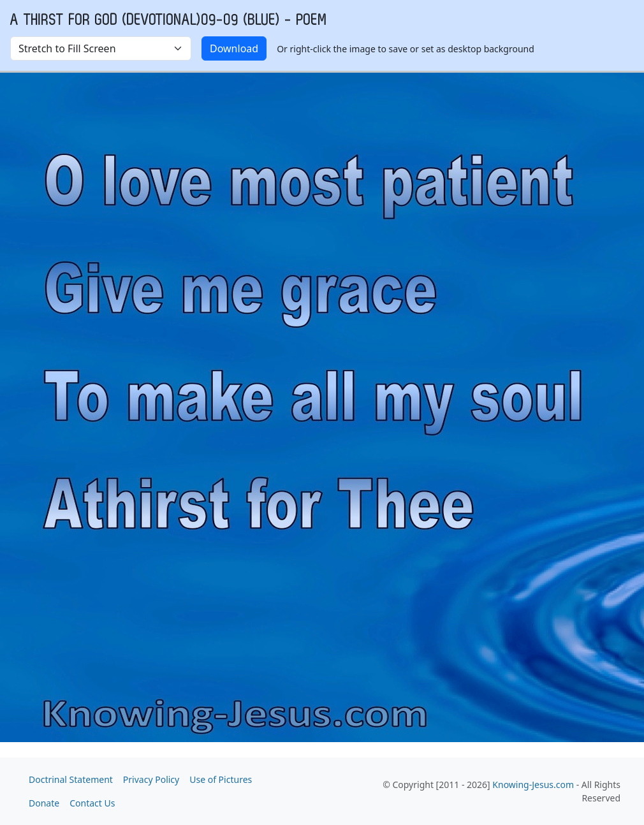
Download (234, 48)
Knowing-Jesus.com (533, 785)
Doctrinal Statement (71, 779)
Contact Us (92, 803)
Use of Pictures (221, 779)
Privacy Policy (151, 779)
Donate (44, 803)
